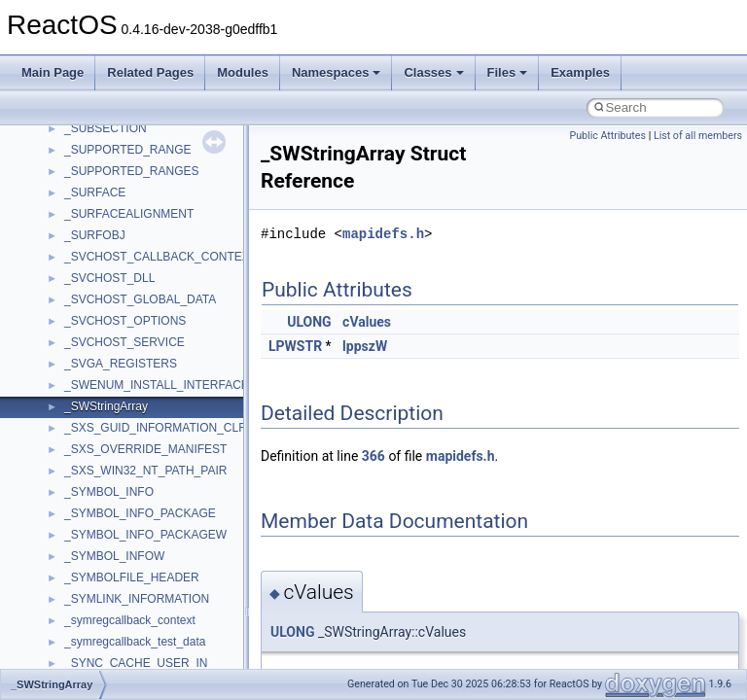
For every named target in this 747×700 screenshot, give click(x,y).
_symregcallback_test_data (135, 642)
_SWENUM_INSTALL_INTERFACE (157, 385)
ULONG (309, 322)
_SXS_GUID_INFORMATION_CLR (156, 428)
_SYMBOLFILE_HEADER (132, 577)
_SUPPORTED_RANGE (127, 150)
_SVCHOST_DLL (109, 278)
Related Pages (150, 72)
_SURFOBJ (95, 235)
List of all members (698, 136)
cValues (367, 322)
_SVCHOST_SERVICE (124, 342)
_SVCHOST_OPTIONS (125, 321)
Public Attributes (607, 136)
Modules (243, 72)
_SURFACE (95, 192)
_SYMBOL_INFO (109, 492)
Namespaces (337, 72)
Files (508, 72)
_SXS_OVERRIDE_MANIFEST (145, 449)
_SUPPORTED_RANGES (132, 171)
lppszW (365, 346)
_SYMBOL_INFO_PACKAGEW (145, 535)
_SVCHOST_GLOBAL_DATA (140, 299)
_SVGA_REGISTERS (121, 364)
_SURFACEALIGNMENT (129, 214)
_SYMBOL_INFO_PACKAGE (140, 513)
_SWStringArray (106, 406)
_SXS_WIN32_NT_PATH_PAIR (145, 471)
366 (373, 456)
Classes (433, 72)
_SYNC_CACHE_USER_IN (136, 663)
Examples (580, 72)
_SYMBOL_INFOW (114, 556)
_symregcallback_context (130, 620)
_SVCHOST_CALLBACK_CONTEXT (160, 257)
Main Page (53, 72)
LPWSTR (295, 346)
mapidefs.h (383, 234)
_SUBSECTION (106, 128)
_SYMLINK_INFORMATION (137, 599)
